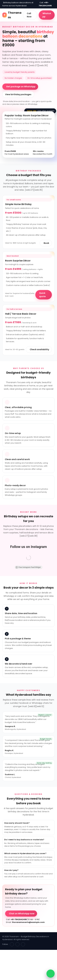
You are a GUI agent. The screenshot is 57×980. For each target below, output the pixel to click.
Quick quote (42, 295)
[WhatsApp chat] (51, 974)
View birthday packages (18, 94)
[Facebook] (12, 944)
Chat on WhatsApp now (22, 914)
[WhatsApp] (23, 944)
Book (46, 243)
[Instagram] (17, 944)
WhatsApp (47, 15)
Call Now (29, 15)
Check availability (39, 349)
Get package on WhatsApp (21, 87)
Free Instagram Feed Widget (28, 567)
